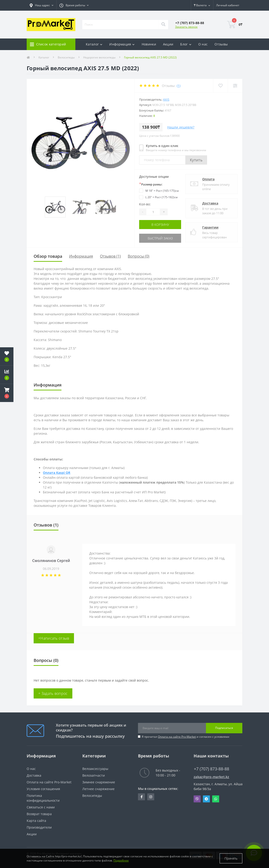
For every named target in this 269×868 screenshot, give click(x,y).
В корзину (160, 225)
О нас (203, 44)
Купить (196, 160)
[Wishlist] (220, 86)
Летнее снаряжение (98, 789)
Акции (168, 44)
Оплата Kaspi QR (57, 473)
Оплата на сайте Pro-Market (177, 737)
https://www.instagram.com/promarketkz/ (151, 797)
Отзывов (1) (110, 256)
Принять (231, 858)
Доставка (210, 203)
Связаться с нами (41, 807)
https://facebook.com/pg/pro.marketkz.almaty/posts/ (142, 797)
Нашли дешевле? (181, 127)
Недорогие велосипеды (99, 57)
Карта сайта (36, 821)
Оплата (208, 179)
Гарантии (210, 227)
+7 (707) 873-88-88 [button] (211, 769)
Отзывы (221, 44)
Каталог (44, 57)
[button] (7, 393)
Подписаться (224, 728)
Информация (81, 256)
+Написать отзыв (54, 638)
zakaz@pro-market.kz (211, 777)
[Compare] (235, 86)
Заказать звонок (186, 27)
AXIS (166, 99)
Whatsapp (216, 799)
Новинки (149, 44)
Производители (39, 827)
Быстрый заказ (160, 238)
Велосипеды (66, 57)
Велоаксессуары (95, 769)
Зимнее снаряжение (99, 782)
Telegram (206, 799)
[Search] (163, 25)
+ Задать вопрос (53, 693)
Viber (197, 799)
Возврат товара (39, 814)
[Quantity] (153, 212)
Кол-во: (145, 204)
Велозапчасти (94, 775)
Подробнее (121, 860)
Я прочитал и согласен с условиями (186, 737)
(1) (179, 86)
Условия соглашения (43, 789)
